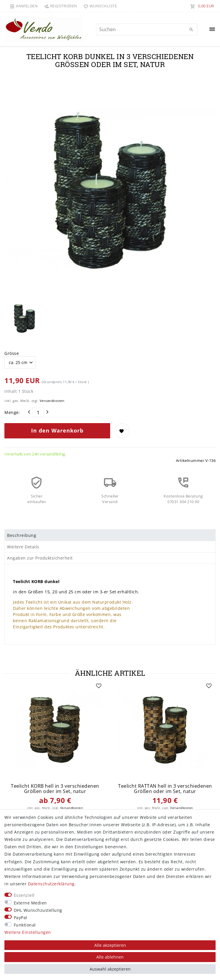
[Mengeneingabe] (38, 412)
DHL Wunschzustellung (38, 910)
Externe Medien (30, 903)
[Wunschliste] (99, 6)
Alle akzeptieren (110, 945)
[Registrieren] (61, 6)
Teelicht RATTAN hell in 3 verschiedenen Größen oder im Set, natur (165, 789)
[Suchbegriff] (147, 29)
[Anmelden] (24, 6)
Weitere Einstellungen (28, 932)
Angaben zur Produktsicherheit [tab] (40, 558)
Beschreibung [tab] (22, 535)
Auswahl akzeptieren (110, 969)
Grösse (12, 353)
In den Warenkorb (57, 430)
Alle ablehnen (110, 957)
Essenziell (24, 895)
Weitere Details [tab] (23, 547)
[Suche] (192, 30)
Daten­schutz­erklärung (51, 884)
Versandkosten (52, 401)
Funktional (25, 925)
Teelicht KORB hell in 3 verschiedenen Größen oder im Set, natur (55, 789)
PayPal (21, 918)
